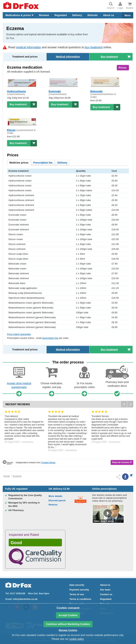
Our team (105, 590)
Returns (53, 505)
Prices (123, 68)
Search (111, 6)
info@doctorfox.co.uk (25, 599)
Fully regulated (16, 489)
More (128, 15)
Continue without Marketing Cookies (68, 624)
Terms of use (77, 594)
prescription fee (50, 338)
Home (7, 476)
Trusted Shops (48, 463)
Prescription (43, 163)
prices (19, 163)
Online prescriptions (104, 489)
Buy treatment (23, 104)
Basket (130, 6)
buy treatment (94, 47)
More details (55, 496)
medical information (29, 47)
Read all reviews (122, 462)
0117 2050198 (18, 593)
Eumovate (55, 91)
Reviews (44, 15)
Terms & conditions (80, 599)
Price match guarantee (19, 334)
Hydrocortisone (16, 91)
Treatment (25, 57)
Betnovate (97, 91)
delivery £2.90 (59, 489)
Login (120, 6)
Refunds (93, 15)
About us (109, 15)
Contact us (106, 594)
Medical (68, 57)
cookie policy (77, 639)
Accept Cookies (68, 615)
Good (16, 543)
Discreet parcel (57, 500)
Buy (116, 57)
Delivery (77, 15)
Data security (77, 585)
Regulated (61, 15)
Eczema (17, 476)
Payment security (79, 590)
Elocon (11, 130)
